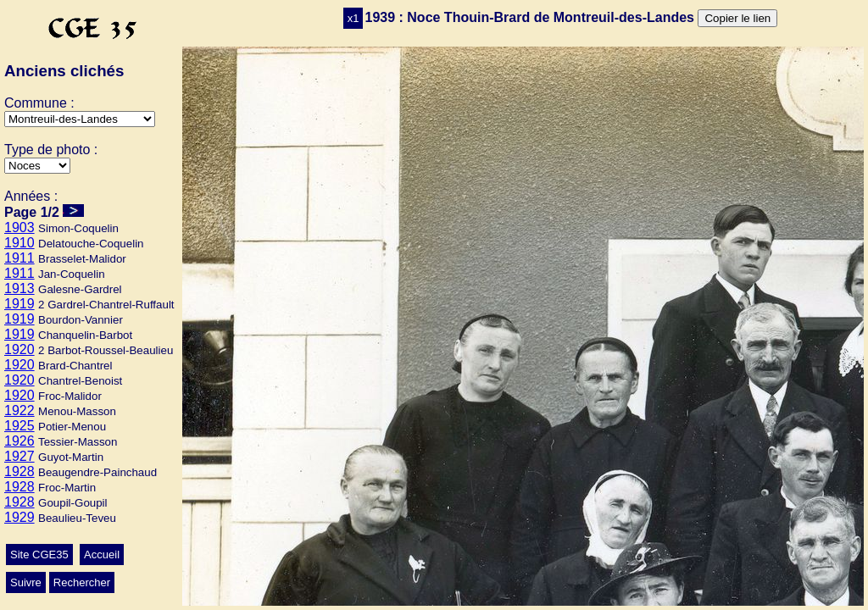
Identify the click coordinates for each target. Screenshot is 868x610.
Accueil (102, 555)
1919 (19, 304)
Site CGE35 (39, 555)
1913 (19, 288)
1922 (19, 410)
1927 (19, 456)
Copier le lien (737, 18)
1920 (19, 349)
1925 (19, 426)
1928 (19, 471)
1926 (19, 441)
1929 (19, 517)
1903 (19, 227)
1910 (19, 243)
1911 (19, 258)
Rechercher (82, 582)
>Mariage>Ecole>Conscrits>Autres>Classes (37, 166)
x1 (353, 18)
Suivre (26, 582)
